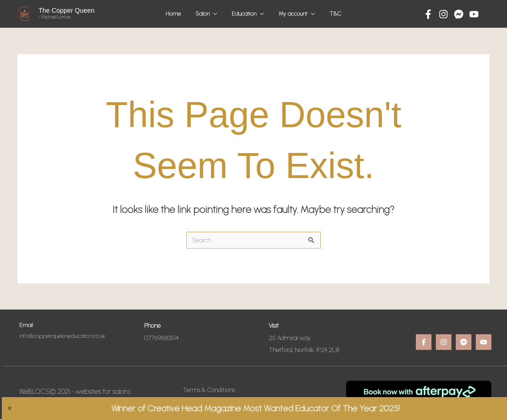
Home (179, 14)
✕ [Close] (6, 408)
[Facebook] (428, 14)
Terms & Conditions (209, 391)
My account (290, 14)
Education (244, 14)
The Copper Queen (66, 11)
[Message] (459, 14)
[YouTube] (474, 14)
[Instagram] (443, 14)
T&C (330, 14)
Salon (205, 14)
